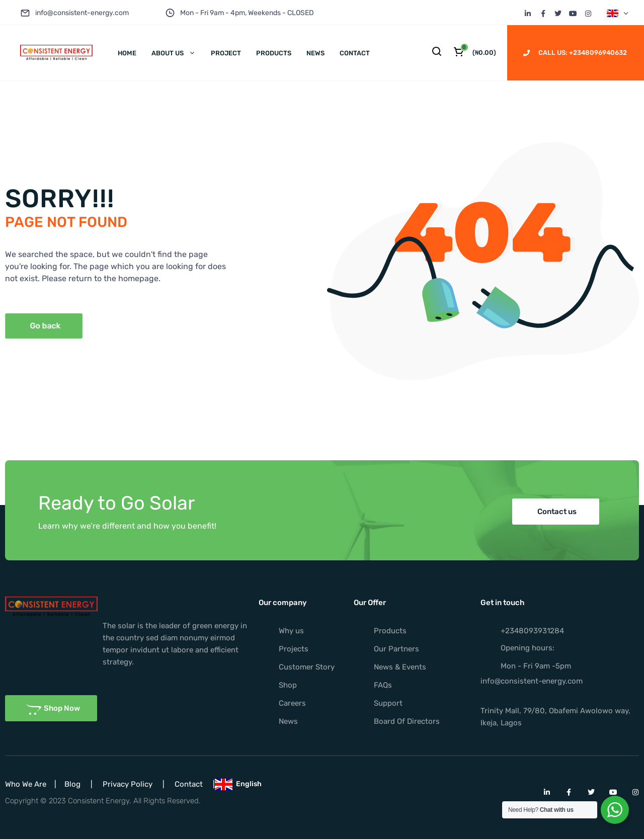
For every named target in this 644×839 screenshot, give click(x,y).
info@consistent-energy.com (82, 13)
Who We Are (26, 784)
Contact (189, 784)
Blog (72, 784)
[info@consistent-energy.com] (25, 13)
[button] (556, 512)
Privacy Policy (128, 784)
